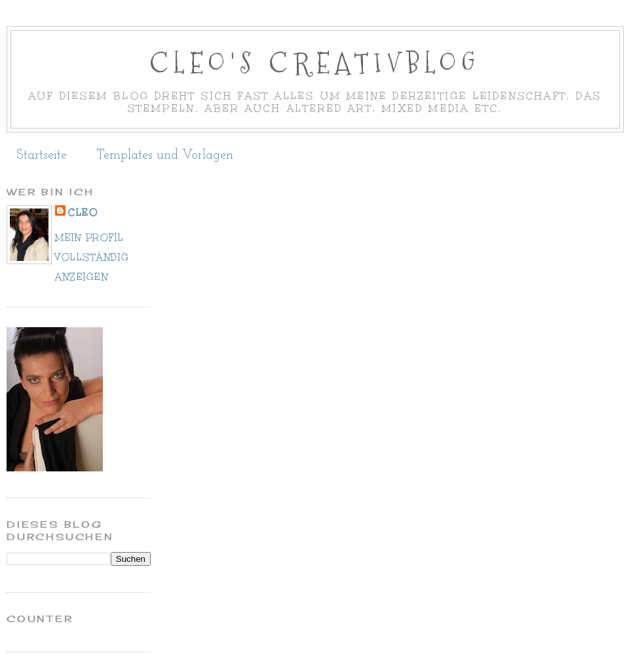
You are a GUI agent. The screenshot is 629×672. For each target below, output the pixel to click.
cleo (83, 213)
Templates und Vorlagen (165, 155)
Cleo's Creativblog (315, 63)
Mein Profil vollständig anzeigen (92, 257)
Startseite (42, 155)
